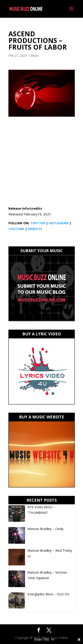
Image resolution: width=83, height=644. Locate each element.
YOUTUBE (16, 229)
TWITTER (38, 223)
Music (35, 55)
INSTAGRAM (59, 223)
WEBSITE (35, 229)
